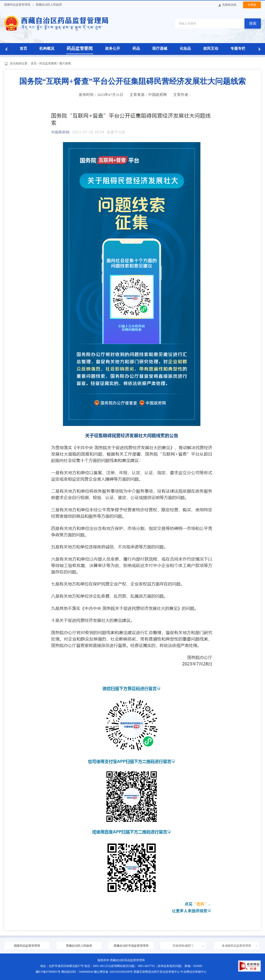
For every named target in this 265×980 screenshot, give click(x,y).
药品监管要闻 (80, 48)
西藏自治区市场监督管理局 (131, 946)
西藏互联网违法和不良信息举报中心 (157, 972)
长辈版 (252, 5)
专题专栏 (238, 48)
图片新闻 (65, 63)
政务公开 (113, 48)
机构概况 (47, 48)
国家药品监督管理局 (17, 5)
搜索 (253, 23)
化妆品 (185, 48)
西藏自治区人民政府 (49, 5)
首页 (23, 48)
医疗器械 (160, 48)
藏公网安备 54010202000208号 (113, 972)
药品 (136, 48)
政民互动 (211, 48)
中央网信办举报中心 (194, 972)
